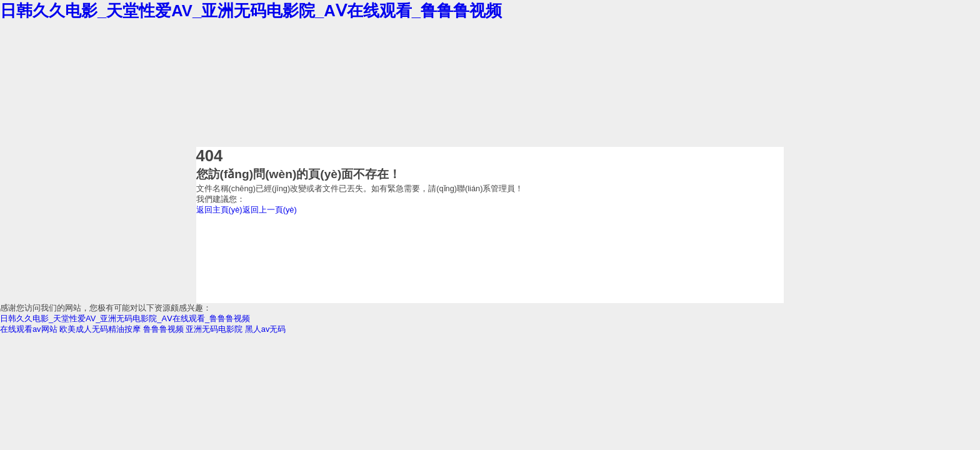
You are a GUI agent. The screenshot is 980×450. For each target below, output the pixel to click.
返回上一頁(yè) (270, 210)
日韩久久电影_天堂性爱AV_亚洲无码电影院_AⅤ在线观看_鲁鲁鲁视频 (251, 11)
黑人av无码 (266, 329)
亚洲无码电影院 (214, 329)
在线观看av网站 (29, 329)
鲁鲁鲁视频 (163, 329)
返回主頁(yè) (219, 210)
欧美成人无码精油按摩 (100, 329)
